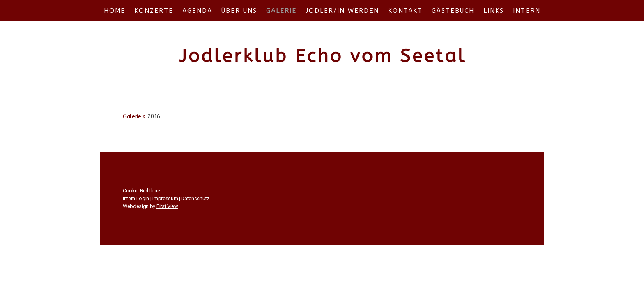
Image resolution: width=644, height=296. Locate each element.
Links (494, 11)
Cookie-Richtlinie (141, 191)
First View (167, 206)
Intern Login (136, 198)
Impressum (165, 198)
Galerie (281, 11)
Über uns (239, 11)
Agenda (197, 11)
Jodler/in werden (342, 11)
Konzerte (154, 11)
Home (115, 11)
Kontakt (405, 11)
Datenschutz (195, 198)
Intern (527, 11)
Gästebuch (453, 11)
